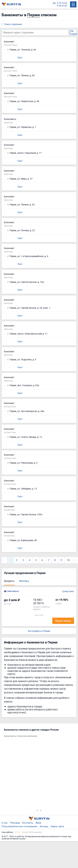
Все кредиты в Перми (39, 631)
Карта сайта (57, 826)
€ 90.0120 (62, 6)
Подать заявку (63, 621)
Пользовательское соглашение (19, 826)
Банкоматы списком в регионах (21, 736)
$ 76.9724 (62, 3)
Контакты (28, 823)
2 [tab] (41, 810)
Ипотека (24, 581)
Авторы (44, 826)
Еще (20, 57)
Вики (38, 823)
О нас (5, 823)
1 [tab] (37, 810)
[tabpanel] (37, 734)
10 (68, 560)
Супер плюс (68, 591)
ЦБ (54, 3)
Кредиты (9, 581)
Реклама (15, 823)
